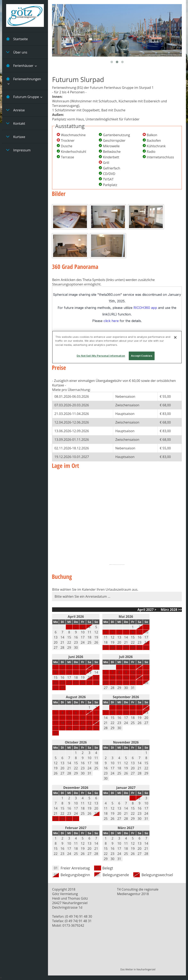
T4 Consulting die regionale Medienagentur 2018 (138, 892)
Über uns (17, 52)
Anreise (15, 110)
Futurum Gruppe (23, 97)
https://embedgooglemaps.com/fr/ (115, 565)
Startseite (17, 39)
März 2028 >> (171, 610)
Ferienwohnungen (24, 79)
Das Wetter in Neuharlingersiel (138, 969)
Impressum (18, 150)
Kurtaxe (16, 137)
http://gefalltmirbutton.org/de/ (122, 565)
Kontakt (16, 123)
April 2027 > (147, 610)
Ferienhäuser (20, 65)
